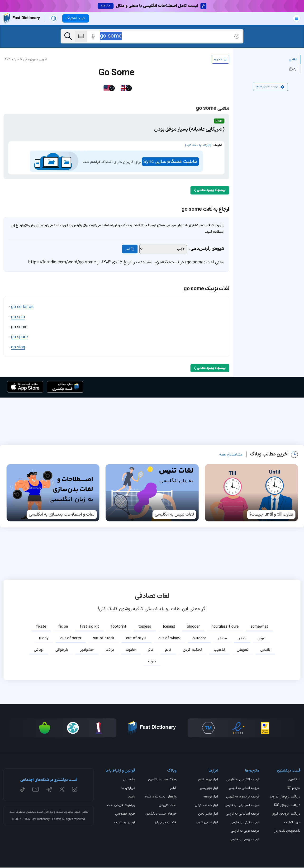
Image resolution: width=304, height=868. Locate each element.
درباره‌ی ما (128, 789)
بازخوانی (62, 650)
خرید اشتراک (292, 823)
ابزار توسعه (211, 797)
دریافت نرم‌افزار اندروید (285, 797)
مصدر (222, 639)
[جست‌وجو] (68, 36)
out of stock (104, 639)
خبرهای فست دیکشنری (161, 815)
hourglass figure (225, 627)
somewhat (259, 627)
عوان (261, 639)
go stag (18, 347)
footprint (119, 627)
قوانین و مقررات (125, 823)
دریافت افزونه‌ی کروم (286, 815)
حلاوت (131, 650)
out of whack (170, 639)
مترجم (294, 789)
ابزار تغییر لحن (208, 815)
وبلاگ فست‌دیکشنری (162, 780)
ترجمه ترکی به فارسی (245, 823)
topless (145, 627)
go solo (18, 317)
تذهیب (219, 650)
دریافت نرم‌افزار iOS (287, 806)
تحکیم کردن (192, 650)
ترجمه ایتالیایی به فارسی (242, 815)
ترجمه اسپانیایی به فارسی (242, 806)
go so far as (22, 307)
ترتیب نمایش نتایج (270, 87)
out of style (136, 639)
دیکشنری (294, 780)
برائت (110, 650)
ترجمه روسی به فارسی (244, 840)
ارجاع (293, 69)
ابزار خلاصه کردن (206, 806)
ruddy (44, 639)
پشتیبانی (129, 780)
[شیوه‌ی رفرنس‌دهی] (163, 249)
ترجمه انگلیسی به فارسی (243, 780)
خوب (152, 662)
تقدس (265, 650)
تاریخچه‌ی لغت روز (287, 832)
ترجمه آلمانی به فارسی (244, 789)
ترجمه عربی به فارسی (245, 832)
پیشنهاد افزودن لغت (121, 806)
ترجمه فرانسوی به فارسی (243, 797)
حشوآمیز (87, 650)
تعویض (243, 650)
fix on (63, 627)
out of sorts (71, 639)
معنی (293, 60)
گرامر (173, 789)
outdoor (199, 639)
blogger (193, 627)
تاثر (150, 650)
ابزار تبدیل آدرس (207, 823)
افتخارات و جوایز (166, 823)
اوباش (39, 650)
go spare (19, 337)
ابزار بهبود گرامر (208, 780)
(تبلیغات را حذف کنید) (198, 146)
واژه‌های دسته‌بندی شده (161, 797)
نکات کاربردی (168, 806)
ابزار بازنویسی (209, 789)
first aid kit (89, 627)
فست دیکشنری (34, 812)
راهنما (131, 797)
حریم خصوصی (125, 815)
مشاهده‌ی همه (231, 455)
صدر (242, 639)
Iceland (169, 627)
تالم (168, 650)
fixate (41, 627)
